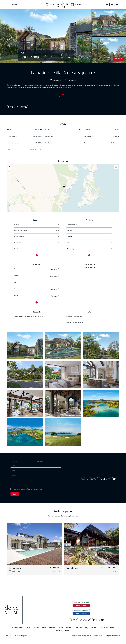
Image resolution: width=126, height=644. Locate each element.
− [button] (9, 169)
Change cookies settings (112, 636)
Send (15, 494)
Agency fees (77, 636)
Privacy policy (98, 636)
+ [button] (9, 166)
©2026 (9, 636)
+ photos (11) (118, 59)
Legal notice (87, 636)
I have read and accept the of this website (27, 489)
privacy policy (30, 489)
